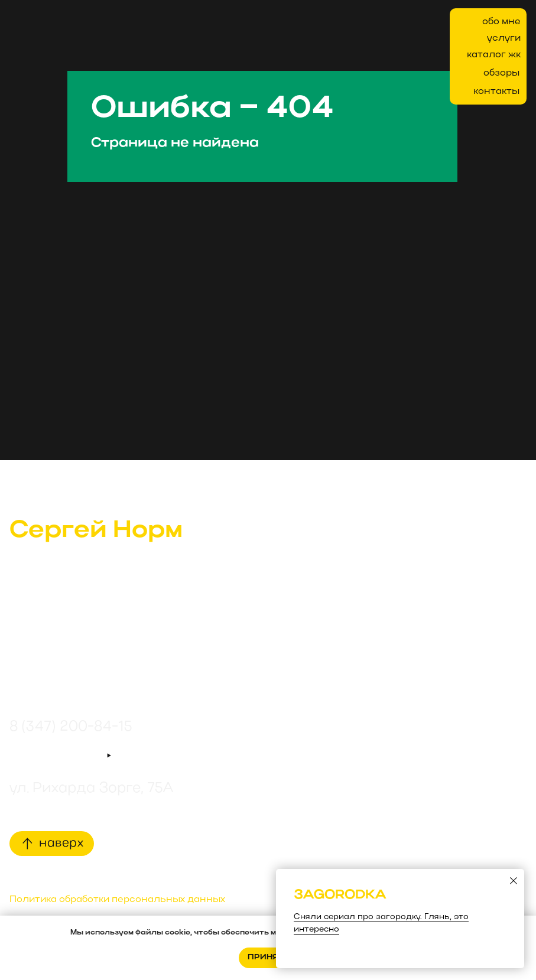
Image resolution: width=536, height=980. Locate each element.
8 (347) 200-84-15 (71, 727)
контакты (496, 92)
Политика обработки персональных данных (117, 900)
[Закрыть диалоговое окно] (514, 881)
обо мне (501, 22)
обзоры (501, 73)
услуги (504, 38)
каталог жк (494, 55)
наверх (61, 844)
